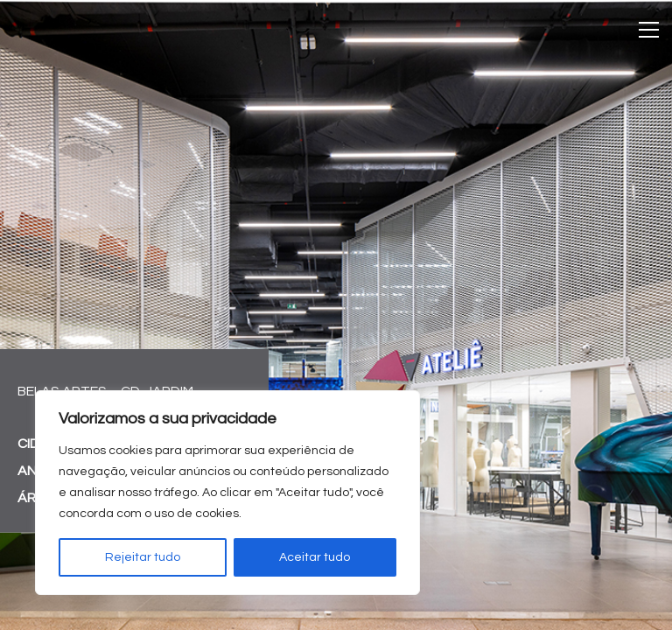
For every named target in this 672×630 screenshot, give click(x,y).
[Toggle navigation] (649, 30)
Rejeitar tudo (143, 557)
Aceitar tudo (315, 557)
